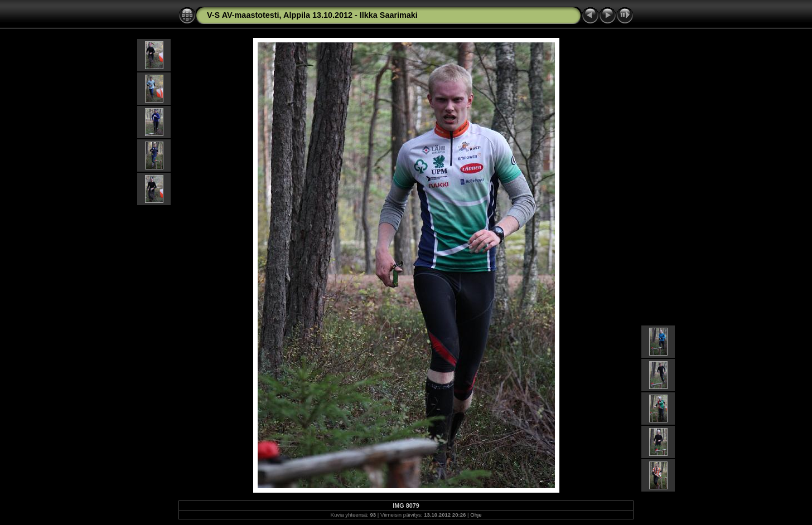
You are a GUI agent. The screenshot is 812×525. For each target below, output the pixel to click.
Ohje (476, 515)
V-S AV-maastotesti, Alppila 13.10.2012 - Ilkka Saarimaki (312, 15)
